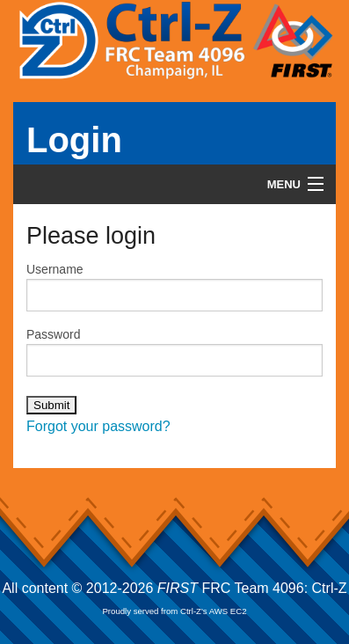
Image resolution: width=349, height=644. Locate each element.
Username (174, 287)
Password (174, 352)
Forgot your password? (98, 426)
